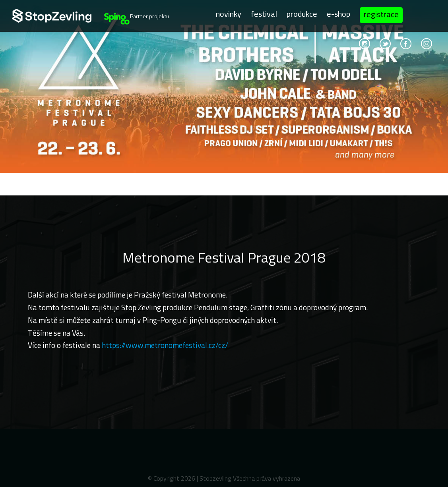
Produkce (302, 14)
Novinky (229, 14)
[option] (224, 98)
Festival (264, 14)
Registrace (381, 14)
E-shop (338, 14)
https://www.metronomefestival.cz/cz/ (165, 345)
